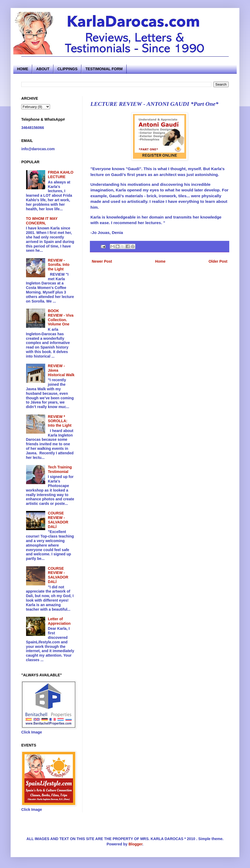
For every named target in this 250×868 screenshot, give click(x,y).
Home (160, 261)
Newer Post (102, 261)
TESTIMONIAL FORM (104, 69)
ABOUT (43, 69)
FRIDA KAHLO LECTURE (61, 175)
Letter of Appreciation (59, 621)
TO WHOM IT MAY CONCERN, (42, 221)
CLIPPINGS (67, 69)
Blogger (135, 844)
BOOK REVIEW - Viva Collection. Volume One (61, 317)
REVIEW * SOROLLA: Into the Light (60, 421)
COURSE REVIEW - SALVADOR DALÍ (58, 520)
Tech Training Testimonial (60, 469)
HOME (23, 69)
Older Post (218, 261)
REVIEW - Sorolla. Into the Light (59, 265)
